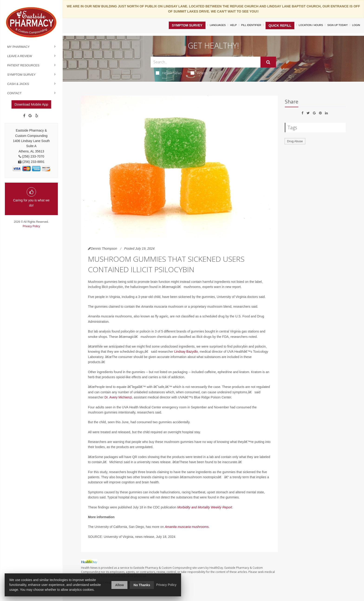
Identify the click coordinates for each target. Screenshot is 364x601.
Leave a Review (20, 56)
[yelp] (37, 116)
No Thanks (142, 585)
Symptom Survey (21, 75)
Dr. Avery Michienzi (118, 397)
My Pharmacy (18, 47)
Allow (119, 585)
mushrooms (200, 527)
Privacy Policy (31, 226)
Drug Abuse (295, 141)
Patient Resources (23, 65)
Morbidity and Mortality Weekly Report (205, 507)
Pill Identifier (251, 25)
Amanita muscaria (178, 527)
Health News (169, 73)
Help (233, 25)
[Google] (30, 116)
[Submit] (268, 62)
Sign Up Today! (338, 25)
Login (356, 25)
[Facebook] (24, 116)
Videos (199, 73)
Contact (14, 93)
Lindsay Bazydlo (186, 352)
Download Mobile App (31, 104)
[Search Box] (206, 62)
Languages (218, 25)
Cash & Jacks (18, 84)
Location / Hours (311, 25)
